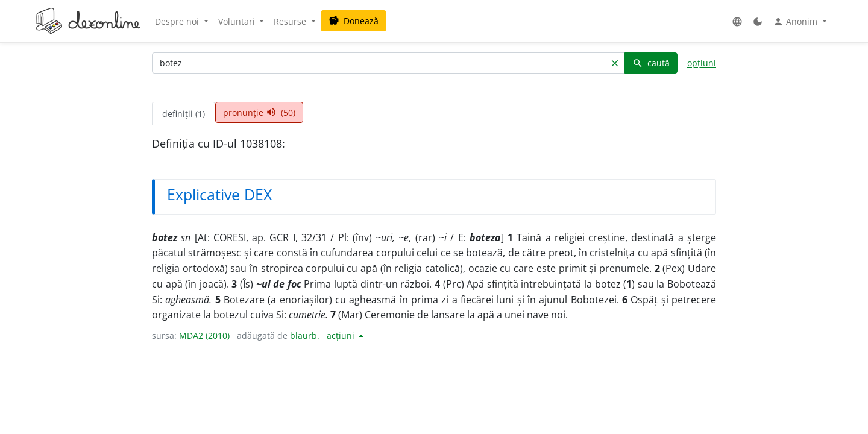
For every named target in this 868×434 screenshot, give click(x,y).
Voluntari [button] (238, 21)
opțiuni (702, 63)
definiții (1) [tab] (184, 114)
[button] (737, 21)
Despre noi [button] (178, 21)
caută (651, 63)
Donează (354, 21)
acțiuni (342, 335)
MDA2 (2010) (204, 335)
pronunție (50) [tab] (259, 112)
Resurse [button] (291, 21)
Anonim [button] (796, 22)
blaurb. (305, 335)
